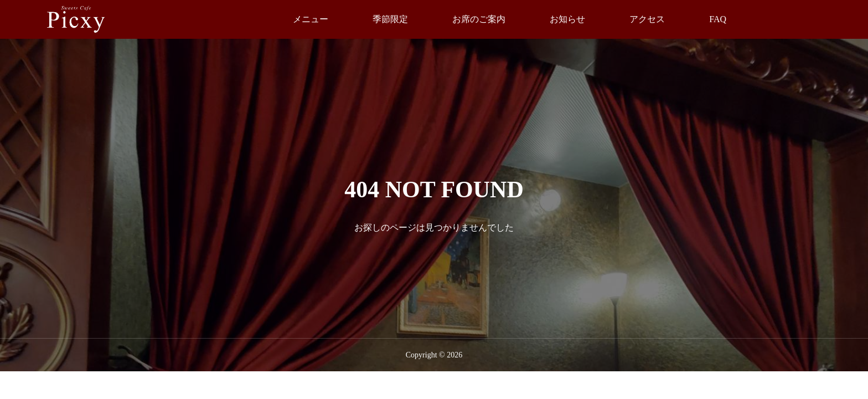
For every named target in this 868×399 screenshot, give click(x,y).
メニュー (311, 19)
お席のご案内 (479, 19)
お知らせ (567, 19)
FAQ (718, 19)
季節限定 (390, 19)
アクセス (647, 19)
